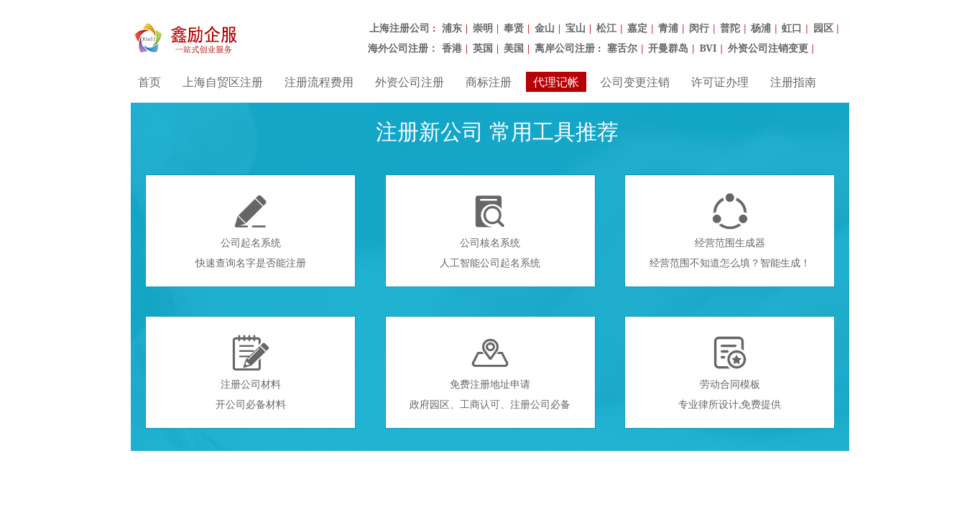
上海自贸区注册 (223, 82)
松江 (606, 28)
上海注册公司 (399, 28)
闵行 (699, 28)
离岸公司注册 (565, 48)
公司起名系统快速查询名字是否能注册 (251, 231)
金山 (545, 28)
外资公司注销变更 (768, 48)
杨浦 (761, 28)
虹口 (792, 28)
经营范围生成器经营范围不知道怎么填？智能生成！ (730, 231)
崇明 (483, 28)
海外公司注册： (403, 48)
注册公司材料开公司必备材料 (251, 373)
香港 (452, 48)
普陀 (730, 28)
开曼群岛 (668, 48)
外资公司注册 (410, 82)
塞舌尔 (622, 48)
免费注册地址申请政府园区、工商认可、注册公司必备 (490, 373)
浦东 (452, 28)
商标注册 (489, 82)
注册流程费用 (319, 82)
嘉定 (637, 28)
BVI (708, 48)
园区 (823, 28)
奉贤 (514, 28)
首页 (149, 82)
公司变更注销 (635, 82)
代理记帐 (556, 82)
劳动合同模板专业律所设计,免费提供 (730, 373)
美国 (514, 48)
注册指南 (793, 82)
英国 (483, 48)
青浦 (668, 28)
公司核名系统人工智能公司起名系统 (490, 231)
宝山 (575, 28)
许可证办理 (720, 82)
